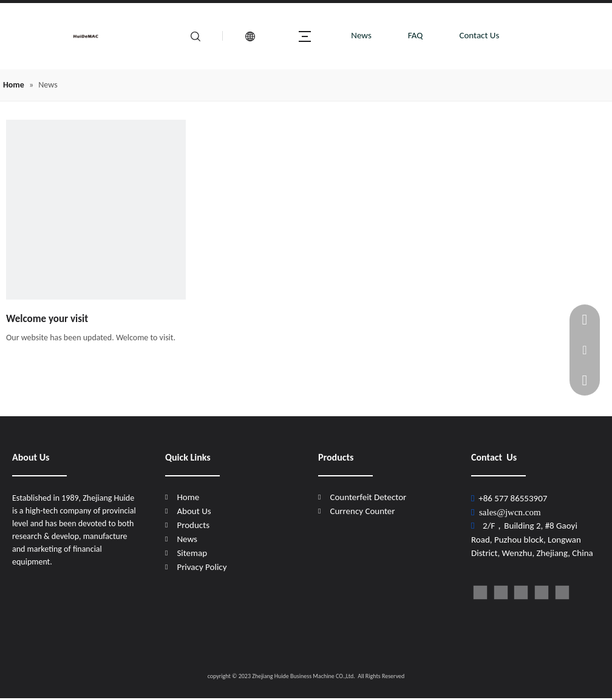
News (361, 35)
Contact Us (479, 35)
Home (188, 497)
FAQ (416, 35)
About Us (194, 511)
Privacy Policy (202, 567)
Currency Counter (362, 511)
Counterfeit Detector (368, 497)
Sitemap (192, 553)
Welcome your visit (47, 319)
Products (193, 525)
